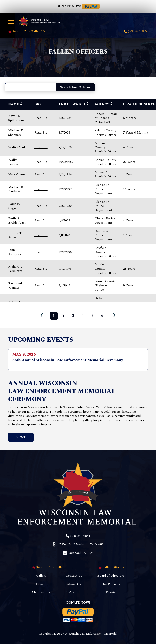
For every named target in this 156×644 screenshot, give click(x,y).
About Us (74, 584)
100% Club (74, 592)
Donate (41, 584)
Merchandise (41, 592)
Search (75, 87)
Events (21, 437)
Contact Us (74, 576)
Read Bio (41, 118)
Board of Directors (111, 576)
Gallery (41, 576)
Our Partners (111, 584)
